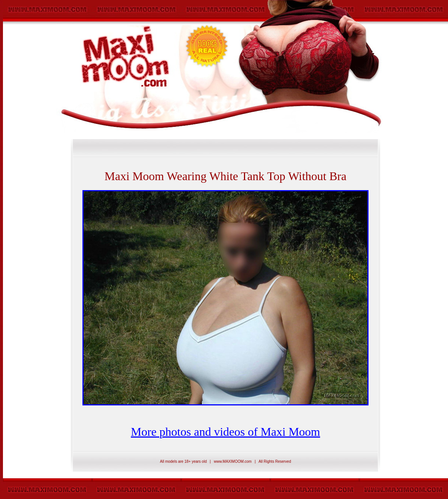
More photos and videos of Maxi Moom (225, 432)
